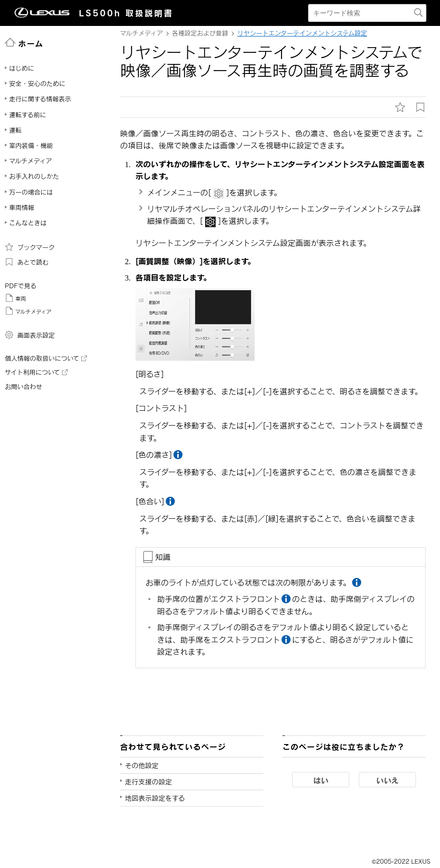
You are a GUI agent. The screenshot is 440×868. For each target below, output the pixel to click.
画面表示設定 (30, 335)
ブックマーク (30, 247)
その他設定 (142, 765)
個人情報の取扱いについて (46, 358)
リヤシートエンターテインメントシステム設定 (302, 33)
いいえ (387, 780)
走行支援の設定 (148, 782)
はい (321, 780)
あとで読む (27, 262)
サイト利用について (36, 372)
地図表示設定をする (155, 798)
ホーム (24, 43)
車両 (15, 298)
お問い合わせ (24, 387)
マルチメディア (28, 311)
